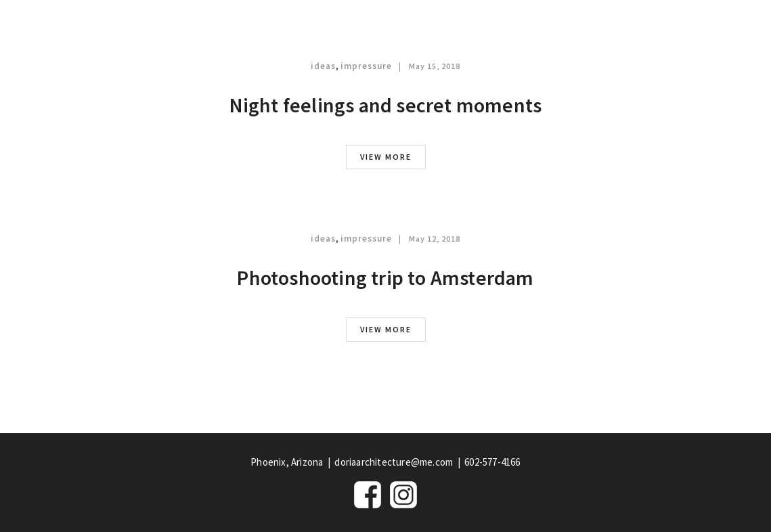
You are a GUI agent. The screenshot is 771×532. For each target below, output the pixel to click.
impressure (366, 66)
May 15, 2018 (435, 66)
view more (386, 157)
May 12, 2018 (435, 239)
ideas (323, 66)
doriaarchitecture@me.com (394, 462)
